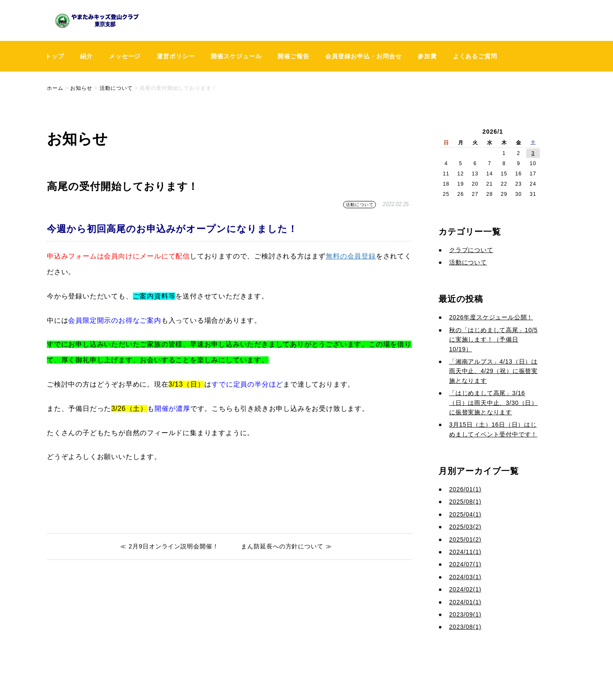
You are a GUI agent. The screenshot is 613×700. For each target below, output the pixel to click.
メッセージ (125, 56)
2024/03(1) (465, 577)
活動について (360, 205)
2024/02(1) (465, 589)
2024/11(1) (465, 552)
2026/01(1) (465, 489)
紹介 (86, 56)
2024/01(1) (465, 602)
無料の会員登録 (351, 256)
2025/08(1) (465, 502)
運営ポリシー (176, 56)
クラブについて (471, 250)
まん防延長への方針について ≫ (286, 546)
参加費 (427, 56)
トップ (55, 56)
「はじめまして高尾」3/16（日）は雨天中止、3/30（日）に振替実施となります (493, 403)
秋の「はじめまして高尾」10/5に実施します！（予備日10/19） (493, 340)
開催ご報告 (294, 56)
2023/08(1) (465, 627)
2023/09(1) (465, 614)
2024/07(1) (465, 564)
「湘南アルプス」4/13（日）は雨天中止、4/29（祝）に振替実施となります (493, 371)
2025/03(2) (465, 527)
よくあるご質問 (475, 56)
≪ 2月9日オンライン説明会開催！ (169, 546)
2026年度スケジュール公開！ (491, 317)
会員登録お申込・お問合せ (364, 56)
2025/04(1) (465, 514)
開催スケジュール (236, 56)
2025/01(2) (465, 539)
